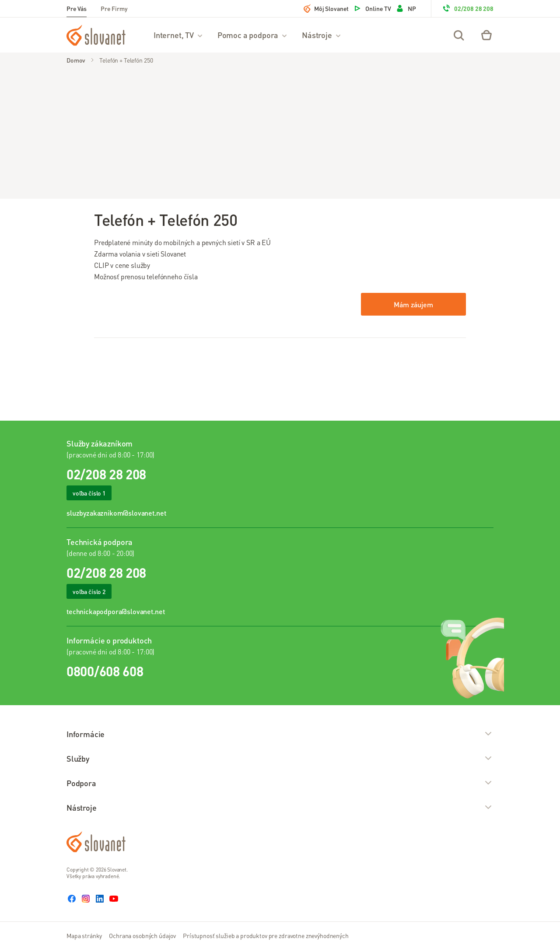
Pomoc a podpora (253, 35)
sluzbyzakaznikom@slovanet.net (116, 513)
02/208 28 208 (468, 8)
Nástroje (322, 35)
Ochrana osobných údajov (142, 935)
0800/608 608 (105, 671)
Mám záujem (413, 304)
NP (406, 8)
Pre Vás (77, 8)
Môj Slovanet (326, 8)
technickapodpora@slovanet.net (115, 611)
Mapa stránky (84, 935)
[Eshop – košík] (486, 35)
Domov (76, 60)
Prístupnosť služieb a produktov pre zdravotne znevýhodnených (266, 935)
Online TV (372, 8)
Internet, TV (178, 35)
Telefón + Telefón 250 (126, 60)
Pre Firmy (114, 8)
